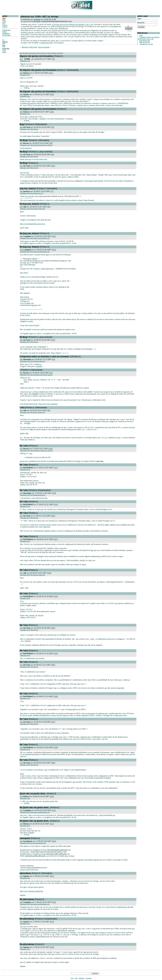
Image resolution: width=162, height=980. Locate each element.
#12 (54, 810)
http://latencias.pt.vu (37, 193)
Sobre (4, 22)
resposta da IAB (46, 43)
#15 (54, 841)
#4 (51, 373)
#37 (53, 722)
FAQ (4, 23)
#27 (56, 539)
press (4, 52)
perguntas (6, 48)
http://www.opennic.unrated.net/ (32, 891)
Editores (82, 978)
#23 (54, 902)
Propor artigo (6, 35)
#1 (53, 59)
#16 (51, 449)
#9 (49, 207)
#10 (52, 797)
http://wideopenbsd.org (38, 361)
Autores (5, 27)
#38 (56, 748)
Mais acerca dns (145, 42)
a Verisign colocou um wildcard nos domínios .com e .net (72, 24)
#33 (56, 596)
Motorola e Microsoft (29, 47)
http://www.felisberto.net (38, 843)
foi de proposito (26, 148)
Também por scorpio (146, 44)
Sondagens (6, 33)
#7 (52, 191)
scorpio (37, 19)
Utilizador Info (25, 61)
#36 (56, 697)
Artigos (4, 32)
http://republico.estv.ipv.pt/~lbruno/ (41, 145)
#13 (52, 824)
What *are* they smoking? (48, 404)
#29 (49, 573)
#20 (53, 516)
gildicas (5, 42)
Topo (4, 20)
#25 (52, 94)
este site (28, 196)
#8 (49, 410)
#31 (53, 166)
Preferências (6, 30)
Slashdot (39, 366)
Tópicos (5, 25)
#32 (53, 340)
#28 (52, 112)
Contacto (89, 978)
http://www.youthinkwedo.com (40, 238)
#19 (56, 505)
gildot (141, 35)
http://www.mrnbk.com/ (38, 209)
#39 (53, 763)
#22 (54, 250)
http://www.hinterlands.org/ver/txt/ (33, 224)
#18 (54, 493)
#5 (51, 143)
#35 (53, 665)
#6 (53, 155)
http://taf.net (34, 129)
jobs (4, 45)
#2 (53, 127)
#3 (53, 359)
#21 (52, 876)
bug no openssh (44, 47)
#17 (56, 468)
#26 (52, 947)
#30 (53, 628)
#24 (52, 922)
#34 (56, 654)
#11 (54, 236)
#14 (51, 73)
